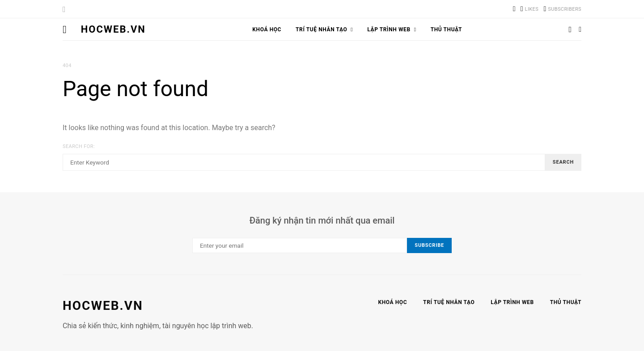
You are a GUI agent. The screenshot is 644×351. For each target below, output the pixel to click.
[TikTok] (514, 9)
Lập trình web (389, 30)
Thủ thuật (446, 30)
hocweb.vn (103, 306)
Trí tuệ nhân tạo (321, 30)
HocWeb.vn (113, 29)
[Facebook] (530, 9)
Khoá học (267, 30)
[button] (580, 30)
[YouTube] (562, 9)
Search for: (79, 146)
